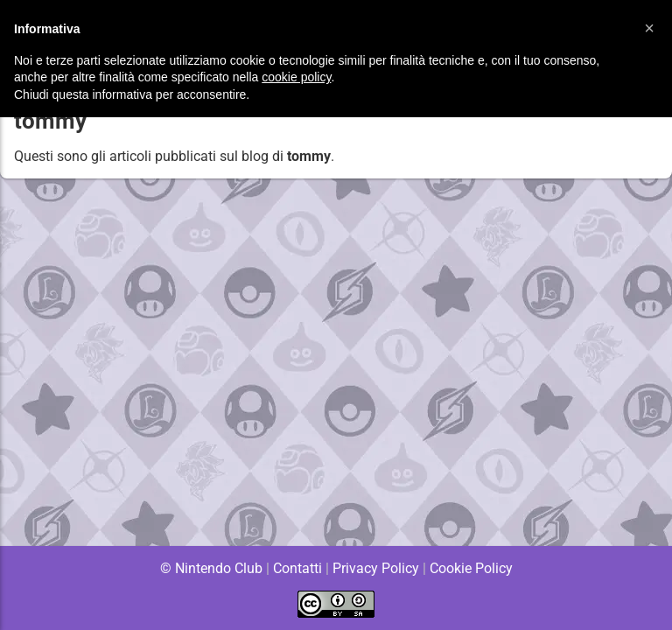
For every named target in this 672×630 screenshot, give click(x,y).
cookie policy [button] (296, 77)
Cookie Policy (471, 568)
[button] (649, 28)
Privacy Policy (376, 568)
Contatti (297, 568)
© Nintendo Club (210, 568)
